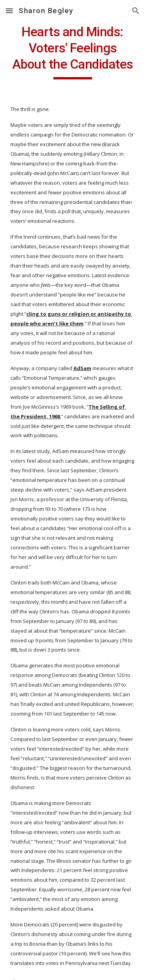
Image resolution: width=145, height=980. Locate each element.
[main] (73, 52)
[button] (9, 11)
